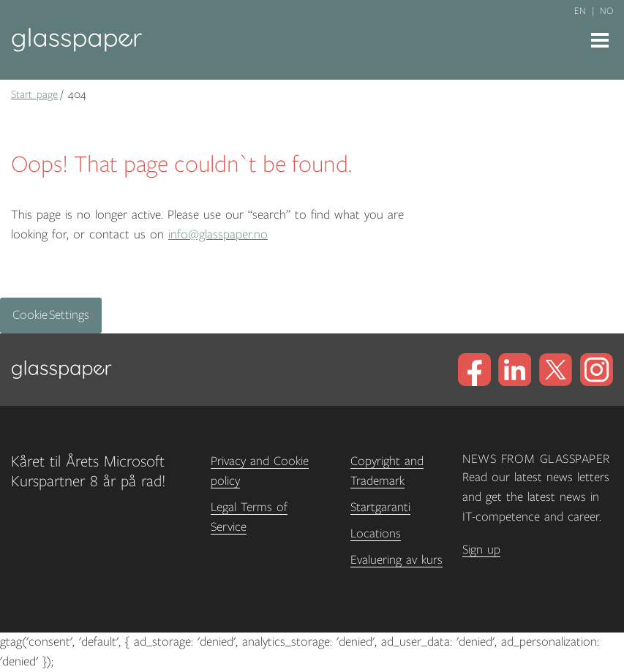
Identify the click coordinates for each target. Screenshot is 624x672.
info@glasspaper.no (218, 235)
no (606, 11)
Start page (34, 94)
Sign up (481, 550)
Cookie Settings (51, 315)
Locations (376, 534)
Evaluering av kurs (396, 560)
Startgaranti (380, 507)
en (580, 11)
